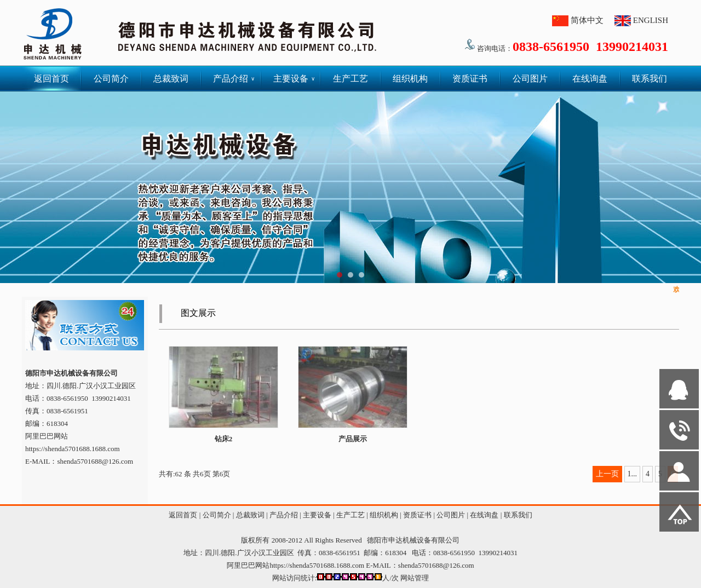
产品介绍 (234, 79)
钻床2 (224, 439)
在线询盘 (590, 79)
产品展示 (353, 439)
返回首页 (51, 79)
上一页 (607, 474)
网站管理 (415, 578)
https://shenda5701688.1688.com (73, 449)
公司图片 (530, 79)
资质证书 (470, 79)
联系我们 (650, 79)
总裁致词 (171, 79)
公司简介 (111, 79)
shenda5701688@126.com (436, 565)
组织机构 (410, 79)
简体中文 (587, 20)
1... (633, 474)
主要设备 (294, 79)
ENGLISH (651, 20)
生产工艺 (350, 79)
